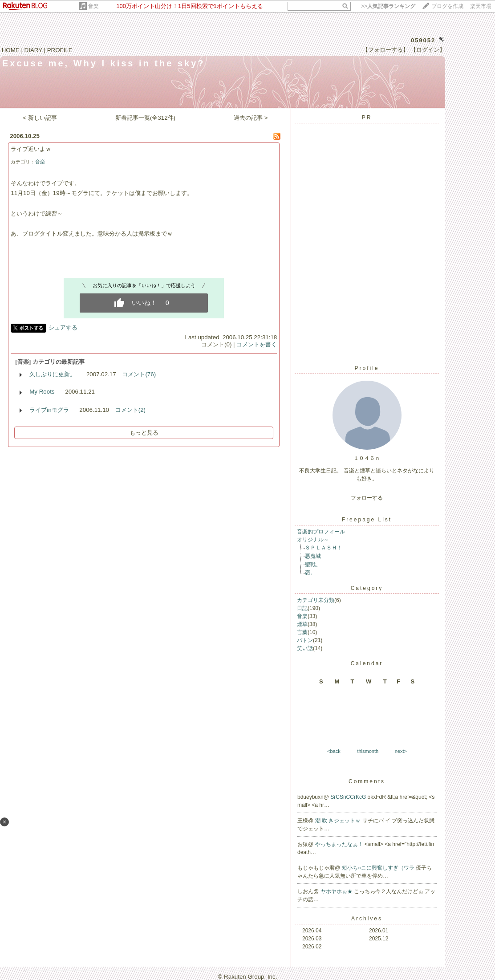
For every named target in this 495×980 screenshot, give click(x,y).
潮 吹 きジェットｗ (339, 821)
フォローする (367, 498)
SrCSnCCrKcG (349, 797)
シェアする (63, 327)
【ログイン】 (428, 50)
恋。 (310, 573)
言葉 (302, 632)
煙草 (302, 624)
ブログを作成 (447, 6)
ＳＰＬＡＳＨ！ (324, 548)
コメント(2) (130, 410)
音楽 (93, 6)
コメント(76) (139, 374)
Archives (367, 919)
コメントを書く (257, 344)
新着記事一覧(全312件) (145, 118)
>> (388, 6)
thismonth (368, 751)
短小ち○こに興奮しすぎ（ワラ (379, 868)
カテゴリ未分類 (316, 600)
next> (401, 751)
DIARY (33, 50)
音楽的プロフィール (321, 532)
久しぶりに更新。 (53, 374)
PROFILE (60, 50)
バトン (305, 640)
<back (334, 751)
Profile (367, 368)
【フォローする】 (385, 50)
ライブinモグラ (49, 410)
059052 (423, 40)
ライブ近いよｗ (31, 149)
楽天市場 (481, 6)
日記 (302, 608)
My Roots (42, 392)
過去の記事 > (251, 118)
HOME (11, 50)
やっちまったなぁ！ (340, 844)
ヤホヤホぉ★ (337, 891)
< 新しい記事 (40, 118)
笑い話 (305, 648)
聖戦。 (313, 565)
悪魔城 (313, 556)
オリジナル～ (313, 540)
